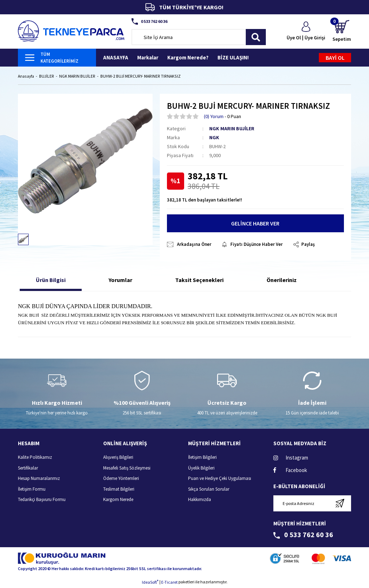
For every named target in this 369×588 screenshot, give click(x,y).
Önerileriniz (282, 281)
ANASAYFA (116, 57)
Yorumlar (120, 281)
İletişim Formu (32, 489)
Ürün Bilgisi (51, 281)
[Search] (199, 37)
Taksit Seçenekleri (199, 281)
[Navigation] (57, 58)
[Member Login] (306, 31)
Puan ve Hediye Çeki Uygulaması (220, 479)
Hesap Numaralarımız (39, 479)
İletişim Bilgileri (202, 458)
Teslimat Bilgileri (119, 489)
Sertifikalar (28, 468)
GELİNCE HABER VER (255, 224)
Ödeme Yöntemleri (121, 479)
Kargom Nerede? (188, 57)
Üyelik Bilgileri (201, 468)
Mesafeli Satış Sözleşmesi (127, 468)
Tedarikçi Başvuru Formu (42, 500)
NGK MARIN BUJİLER (232, 129)
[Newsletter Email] (312, 504)
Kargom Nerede (118, 500)
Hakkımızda (200, 500)
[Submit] (340, 504)
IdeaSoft (150, 583)
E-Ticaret (169, 583)
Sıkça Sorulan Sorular (209, 489)
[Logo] (71, 30)
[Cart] (342, 31)
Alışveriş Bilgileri (118, 458)
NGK (214, 138)
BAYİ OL (335, 58)
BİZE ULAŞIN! (233, 57)
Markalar (148, 57)
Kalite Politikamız (35, 458)
